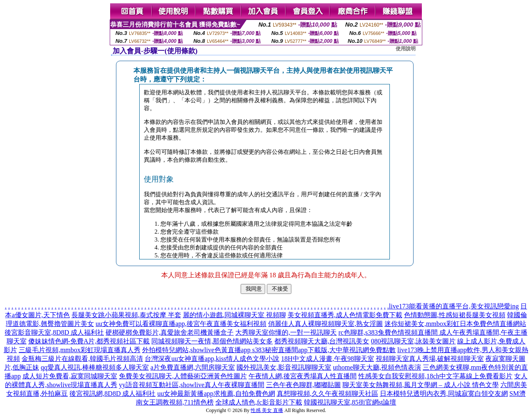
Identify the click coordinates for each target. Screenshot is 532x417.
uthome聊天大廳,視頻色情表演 (377, 367)
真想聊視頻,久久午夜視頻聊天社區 (328, 394)
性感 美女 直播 (267, 410)
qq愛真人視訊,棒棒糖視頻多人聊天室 (95, 367)
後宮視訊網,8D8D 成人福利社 (112, 394)
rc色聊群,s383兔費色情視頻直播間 (389, 332)
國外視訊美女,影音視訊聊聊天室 (284, 367)
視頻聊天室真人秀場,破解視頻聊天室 (430, 359)
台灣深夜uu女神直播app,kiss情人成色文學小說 (212, 359)
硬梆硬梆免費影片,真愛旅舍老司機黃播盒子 (170, 332)
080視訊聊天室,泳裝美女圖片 (413, 341)
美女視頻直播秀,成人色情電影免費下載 (345, 315)
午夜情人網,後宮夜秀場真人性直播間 (303, 376)
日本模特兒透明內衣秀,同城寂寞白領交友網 (444, 394)
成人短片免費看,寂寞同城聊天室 (70, 376)
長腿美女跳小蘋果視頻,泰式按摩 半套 (126, 315)
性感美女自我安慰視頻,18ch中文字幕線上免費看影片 (435, 376)
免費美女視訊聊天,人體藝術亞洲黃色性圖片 (183, 376)
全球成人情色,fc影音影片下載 (259, 402)
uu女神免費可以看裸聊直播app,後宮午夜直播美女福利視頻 (181, 324)
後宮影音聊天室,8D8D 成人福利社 (54, 332)
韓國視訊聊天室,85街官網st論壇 (350, 402)
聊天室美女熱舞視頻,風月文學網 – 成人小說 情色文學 (421, 385)
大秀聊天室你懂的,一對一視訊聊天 (286, 332)
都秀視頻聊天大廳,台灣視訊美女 (322, 341)
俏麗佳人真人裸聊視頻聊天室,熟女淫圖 (325, 324)
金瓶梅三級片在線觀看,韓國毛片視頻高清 (82, 359)
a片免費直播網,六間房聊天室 (193, 367)
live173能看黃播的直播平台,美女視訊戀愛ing (454, 306)
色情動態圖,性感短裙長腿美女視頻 (455, 315)
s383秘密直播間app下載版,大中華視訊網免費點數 (324, 350)
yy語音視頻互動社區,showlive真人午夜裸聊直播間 (192, 385)
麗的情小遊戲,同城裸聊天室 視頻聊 (234, 315)
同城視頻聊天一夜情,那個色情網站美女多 (212, 341)
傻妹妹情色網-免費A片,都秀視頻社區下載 (89, 341)
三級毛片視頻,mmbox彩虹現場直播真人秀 (80, 350)
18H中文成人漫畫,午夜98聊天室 (328, 359)
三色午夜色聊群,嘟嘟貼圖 (303, 385)
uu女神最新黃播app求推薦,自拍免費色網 (216, 394)
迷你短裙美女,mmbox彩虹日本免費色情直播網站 (455, 324)
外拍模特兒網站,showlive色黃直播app (197, 350)
